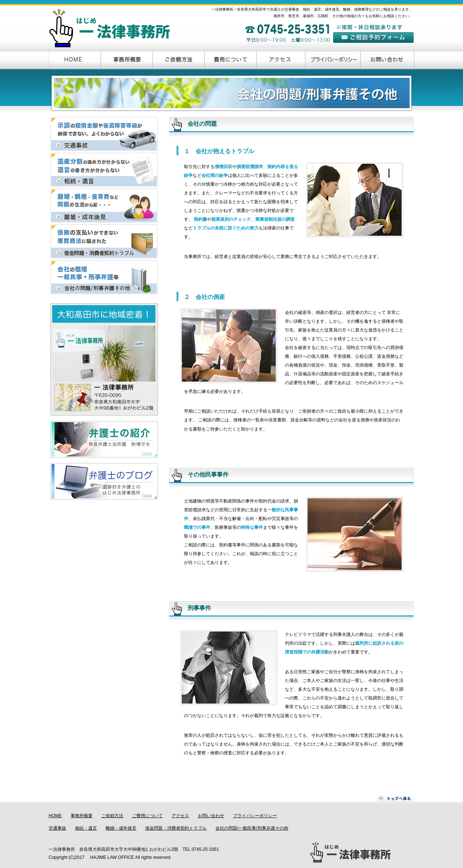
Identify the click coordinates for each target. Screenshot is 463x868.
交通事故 (57, 828)
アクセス (180, 816)
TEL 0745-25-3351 (201, 849)
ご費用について (147, 816)
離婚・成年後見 (121, 828)
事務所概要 (82, 816)
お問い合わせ (211, 816)
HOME (55, 816)
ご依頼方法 (112, 816)
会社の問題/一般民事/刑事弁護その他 (252, 828)
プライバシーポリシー (255, 816)
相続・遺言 (86, 828)
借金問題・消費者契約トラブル (176, 828)
